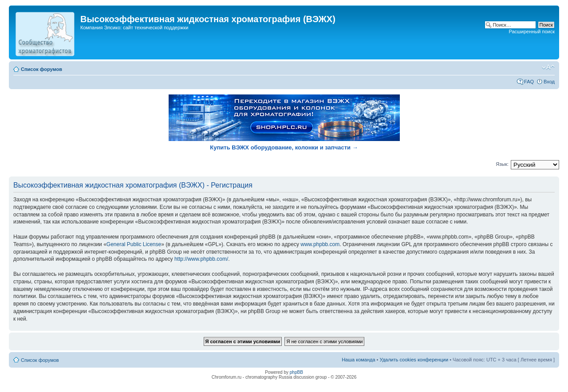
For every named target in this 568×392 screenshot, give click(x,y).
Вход (549, 82)
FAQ (529, 82)
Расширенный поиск (532, 31)
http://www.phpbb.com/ (201, 259)
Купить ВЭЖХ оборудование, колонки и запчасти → (284, 147)
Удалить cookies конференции (414, 360)
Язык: (502, 164)
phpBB (296, 372)
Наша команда (358, 360)
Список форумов (41, 69)
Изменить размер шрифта (548, 67)
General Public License (134, 244)
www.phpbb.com (320, 244)
